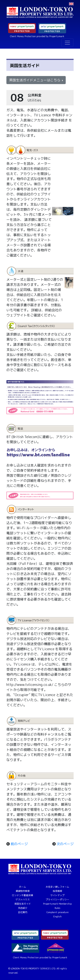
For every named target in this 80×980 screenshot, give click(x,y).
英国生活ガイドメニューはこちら (35, 80)
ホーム (23, 887)
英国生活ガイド (23, 904)
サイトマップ (57, 895)
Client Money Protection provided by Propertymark (37, 36)
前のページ (19, 844)
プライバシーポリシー (57, 900)
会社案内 (23, 912)
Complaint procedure (57, 912)
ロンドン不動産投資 (23, 895)
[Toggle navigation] (67, 43)
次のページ (65, 844)
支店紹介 (23, 908)
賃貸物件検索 (23, 891)
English (57, 917)
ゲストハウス (23, 900)
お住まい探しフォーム (57, 887)
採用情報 (57, 891)
